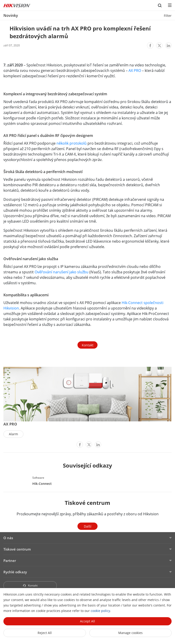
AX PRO (135, 70)
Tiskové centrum (17, 549)
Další (88, 526)
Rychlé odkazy (15, 572)
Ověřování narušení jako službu (62, 272)
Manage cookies (130, 633)
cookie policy (100, 611)
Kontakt (88, 345)
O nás (8, 538)
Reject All (45, 633)
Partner (10, 561)
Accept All (87, 621)
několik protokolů (72, 143)
